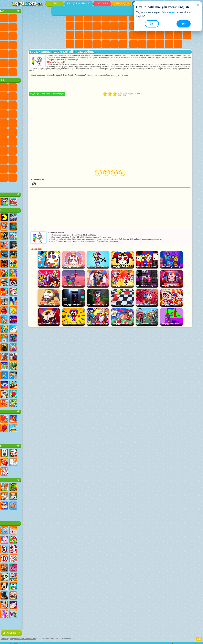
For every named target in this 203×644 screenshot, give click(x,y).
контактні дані (165, 642)
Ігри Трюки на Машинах (187, 35)
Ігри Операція (106, 35)
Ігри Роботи (42, 35)
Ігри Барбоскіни (33, 113)
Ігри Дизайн (88, 44)
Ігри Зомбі (51, 17)
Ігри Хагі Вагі (60, 141)
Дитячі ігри (38, 522)
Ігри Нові (134, 17)
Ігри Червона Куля (24, 95)
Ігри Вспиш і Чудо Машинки (15, 113)
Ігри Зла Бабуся (51, 95)
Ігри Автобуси (15, 53)
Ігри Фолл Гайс (42, 132)
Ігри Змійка (134, 44)
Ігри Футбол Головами (33, 62)
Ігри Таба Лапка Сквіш (123, 44)
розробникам (196, 642)
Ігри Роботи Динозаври (60, 35)
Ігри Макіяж (114, 35)
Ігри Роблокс (38, 193)
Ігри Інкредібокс (60, 168)
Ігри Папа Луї (123, 26)
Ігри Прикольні (160, 35)
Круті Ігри (160, 44)
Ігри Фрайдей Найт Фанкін (51, 159)
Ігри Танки (42, 17)
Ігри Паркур (15, 62)
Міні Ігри (169, 35)
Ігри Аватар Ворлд (60, 150)
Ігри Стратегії (33, 17)
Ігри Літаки (24, 62)
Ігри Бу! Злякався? (42, 177)
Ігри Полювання (51, 53)
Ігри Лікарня (88, 35)
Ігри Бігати (33, 53)
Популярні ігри (38, 209)
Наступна (143, 173)
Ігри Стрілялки (42, 53)
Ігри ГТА (42, 44)
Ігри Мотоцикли (42, 26)
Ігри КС (15, 71)
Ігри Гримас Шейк (15, 168)
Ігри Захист (178, 44)
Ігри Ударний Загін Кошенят (42, 113)
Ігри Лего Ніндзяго (51, 86)
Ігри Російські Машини (51, 44)
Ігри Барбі (97, 17)
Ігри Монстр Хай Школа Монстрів (114, 17)
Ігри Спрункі (51, 168)
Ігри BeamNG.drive (42, 71)
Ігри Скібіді (60, 159)
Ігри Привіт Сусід (24, 150)
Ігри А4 (33, 141)
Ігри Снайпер (33, 35)
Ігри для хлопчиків (79, 3)
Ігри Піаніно (106, 44)
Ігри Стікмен (51, 26)
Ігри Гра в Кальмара (24, 141)
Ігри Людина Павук (60, 113)
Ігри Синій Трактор (33, 132)
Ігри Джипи (60, 53)
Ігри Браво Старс (15, 141)
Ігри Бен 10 (24, 122)
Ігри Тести (106, 17)
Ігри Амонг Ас (60, 132)
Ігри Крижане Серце (88, 26)
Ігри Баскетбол (169, 44)
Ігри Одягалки (97, 26)
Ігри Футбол (24, 17)
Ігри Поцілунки (114, 26)
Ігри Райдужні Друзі (42, 150)
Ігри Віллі (15, 86)
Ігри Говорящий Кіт (42, 86)
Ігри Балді (42, 141)
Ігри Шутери (24, 53)
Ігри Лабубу (15, 186)
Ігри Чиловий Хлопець (24, 177)
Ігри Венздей (33, 159)
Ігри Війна (51, 62)
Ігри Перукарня (106, 26)
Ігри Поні (70, 17)
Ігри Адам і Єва (33, 122)
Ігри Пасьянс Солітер (134, 35)
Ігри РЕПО (51, 177)
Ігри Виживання (15, 44)
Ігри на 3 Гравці (151, 44)
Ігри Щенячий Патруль (33, 86)
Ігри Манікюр (97, 35)
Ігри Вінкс (114, 44)
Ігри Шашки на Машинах (60, 71)
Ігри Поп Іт (151, 35)
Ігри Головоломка (24, 159)
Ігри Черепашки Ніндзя (42, 122)
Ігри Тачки (60, 104)
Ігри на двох (122, 3)
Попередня (107, 173)
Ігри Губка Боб (24, 86)
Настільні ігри (38, 445)
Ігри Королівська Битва (60, 17)
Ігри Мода (70, 44)
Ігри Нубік (15, 150)
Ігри (54, 3)
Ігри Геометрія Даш (134, 26)
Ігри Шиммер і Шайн (51, 122)
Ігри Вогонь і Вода (88, 17)
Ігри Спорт (38, 411)
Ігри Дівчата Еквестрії (79, 17)
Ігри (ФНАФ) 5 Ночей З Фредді (60, 86)
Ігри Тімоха (15, 177)
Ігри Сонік (24, 113)
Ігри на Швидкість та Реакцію (178, 35)
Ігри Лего (60, 95)
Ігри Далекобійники (60, 62)
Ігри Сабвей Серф (15, 104)
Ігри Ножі (142, 35)
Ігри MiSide (33, 177)
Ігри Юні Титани (24, 132)
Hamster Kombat (24, 168)
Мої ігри (126, 173)
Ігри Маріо (51, 113)
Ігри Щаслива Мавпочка (60, 122)
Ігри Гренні (51, 141)
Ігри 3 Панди (51, 104)
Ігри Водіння (42, 62)
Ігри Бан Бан (42, 159)
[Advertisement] (129, 84)
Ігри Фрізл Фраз (15, 122)
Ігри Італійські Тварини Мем (60, 177)
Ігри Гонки (24, 35)
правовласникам (181, 642)
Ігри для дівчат (97, 10)
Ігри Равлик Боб (15, 95)
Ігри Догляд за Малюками (79, 44)
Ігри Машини (24, 26)
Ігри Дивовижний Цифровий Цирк (33, 168)
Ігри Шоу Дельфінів (42, 104)
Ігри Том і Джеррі (15, 132)
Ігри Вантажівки (60, 26)
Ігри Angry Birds (24, 104)
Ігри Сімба (15, 159)
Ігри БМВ (24, 71)
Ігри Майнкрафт (15, 26)
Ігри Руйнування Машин (51, 71)
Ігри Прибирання (97, 44)
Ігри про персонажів (38, 79)
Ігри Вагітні (70, 35)
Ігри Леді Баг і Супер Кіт (42, 95)
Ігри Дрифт (60, 44)
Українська (11, 631)
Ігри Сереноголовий (51, 132)
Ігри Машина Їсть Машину (33, 44)
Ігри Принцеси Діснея (123, 35)
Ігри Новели (79, 35)
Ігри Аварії (33, 26)
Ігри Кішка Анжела (79, 26)
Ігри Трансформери (42, 168)
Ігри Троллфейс (33, 95)
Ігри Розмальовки (70, 26)
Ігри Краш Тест (33, 71)
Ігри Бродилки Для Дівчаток (123, 17)
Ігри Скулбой (33, 150)
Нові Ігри (102, 3)
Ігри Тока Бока (51, 150)
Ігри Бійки (15, 35)
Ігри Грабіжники (24, 44)
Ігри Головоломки (142, 44)
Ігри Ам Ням (33, 104)
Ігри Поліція (51, 35)
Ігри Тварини (38, 479)
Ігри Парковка (15, 17)
